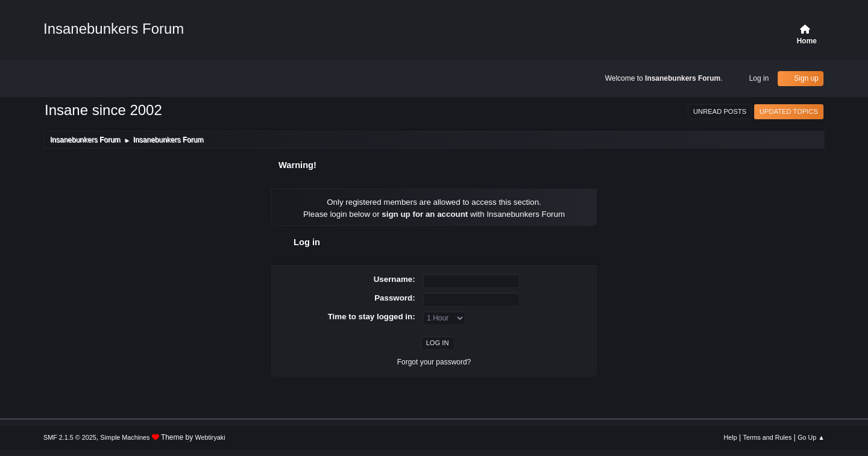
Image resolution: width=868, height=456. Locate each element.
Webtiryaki (210, 437)
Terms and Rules (768, 437)
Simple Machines (125, 437)
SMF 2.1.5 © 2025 (70, 437)
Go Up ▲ (811, 437)
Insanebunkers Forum (114, 29)
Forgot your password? (434, 362)
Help (731, 437)
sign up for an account (425, 214)
